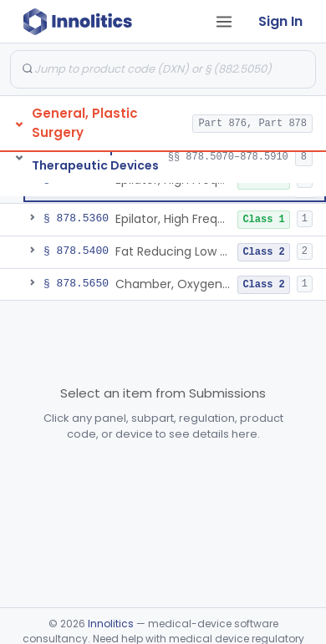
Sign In (280, 21)
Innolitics (111, 624)
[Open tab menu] (224, 22)
